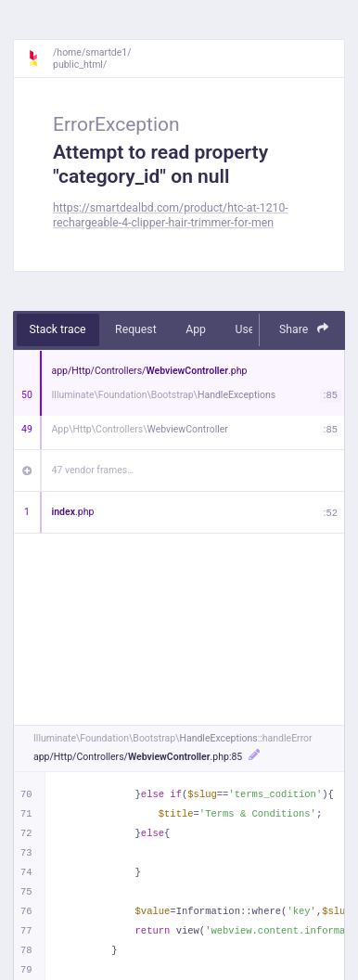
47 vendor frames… (93, 470)
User (246, 329)
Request (136, 329)
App (196, 329)
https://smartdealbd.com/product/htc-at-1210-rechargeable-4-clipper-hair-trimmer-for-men (171, 215)
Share (304, 329)
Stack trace (58, 329)
